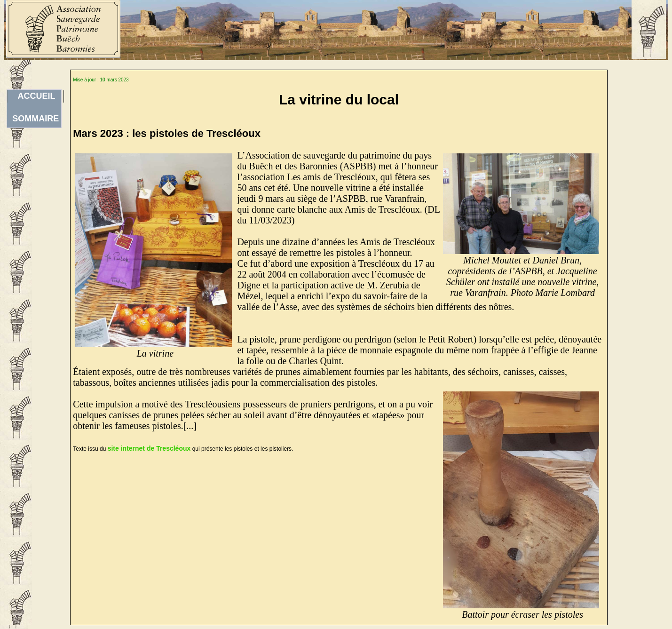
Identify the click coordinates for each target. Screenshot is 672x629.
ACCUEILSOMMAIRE (36, 97)
